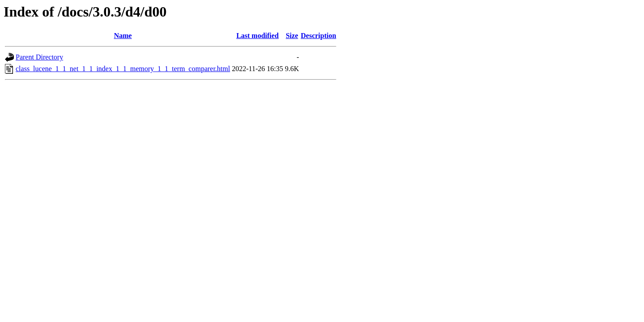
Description (319, 36)
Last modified (257, 36)
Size (292, 36)
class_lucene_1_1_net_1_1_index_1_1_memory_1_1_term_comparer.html (123, 69)
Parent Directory (39, 57)
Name (123, 36)
